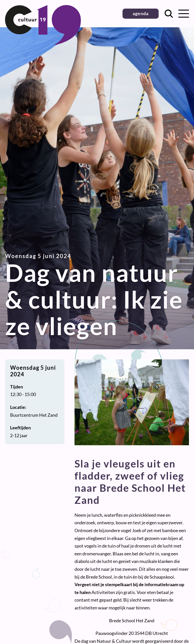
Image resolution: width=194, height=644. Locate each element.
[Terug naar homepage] (43, 43)
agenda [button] (141, 13)
